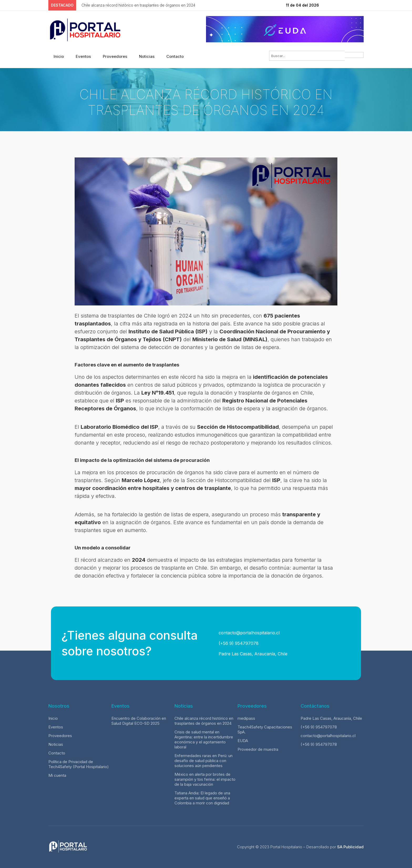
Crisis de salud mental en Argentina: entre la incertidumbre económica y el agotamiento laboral (204, 739)
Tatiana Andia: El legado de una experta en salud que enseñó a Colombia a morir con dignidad (202, 798)
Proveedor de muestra (258, 749)
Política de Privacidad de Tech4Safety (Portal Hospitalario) (79, 764)
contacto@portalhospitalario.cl (248, 633)
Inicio (59, 56)
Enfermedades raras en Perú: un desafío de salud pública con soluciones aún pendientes (204, 761)
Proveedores (115, 56)
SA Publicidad (350, 847)
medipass (246, 718)
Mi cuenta (57, 775)
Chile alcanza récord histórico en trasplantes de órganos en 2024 (204, 721)
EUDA (243, 741)
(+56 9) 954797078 (238, 643)
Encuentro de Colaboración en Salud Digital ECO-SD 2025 (139, 721)
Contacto (175, 56)
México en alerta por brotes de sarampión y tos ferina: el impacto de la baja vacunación (205, 779)
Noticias (147, 56)
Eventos (83, 56)
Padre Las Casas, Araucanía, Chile (252, 654)
